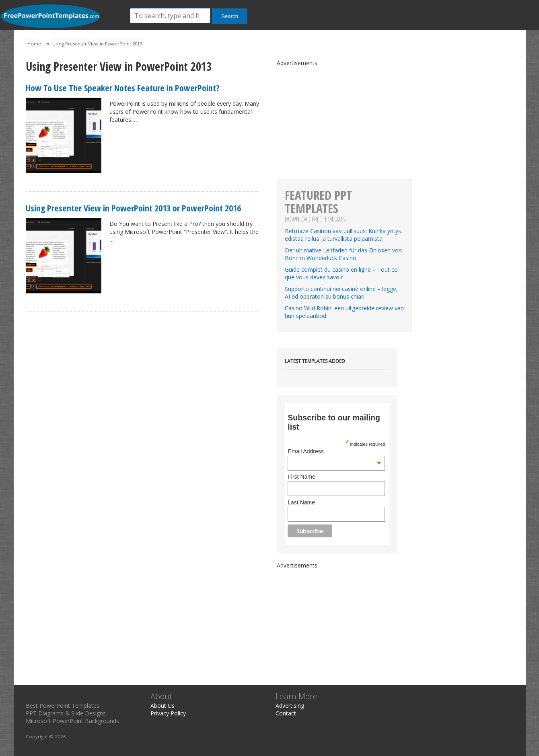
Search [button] (230, 16)
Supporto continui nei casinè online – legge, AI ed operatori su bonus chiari (341, 293)
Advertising (290, 706)
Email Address (334, 451)
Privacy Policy (168, 713)
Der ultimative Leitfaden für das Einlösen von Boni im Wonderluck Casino (343, 254)
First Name (301, 477)
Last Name (301, 502)
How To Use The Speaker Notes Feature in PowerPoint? (123, 88)
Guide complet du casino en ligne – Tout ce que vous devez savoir (341, 273)
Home (34, 44)
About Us (163, 706)
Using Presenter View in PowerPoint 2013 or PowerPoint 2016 (133, 208)
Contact (286, 713)
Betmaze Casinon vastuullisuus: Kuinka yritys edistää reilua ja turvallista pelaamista (343, 235)
